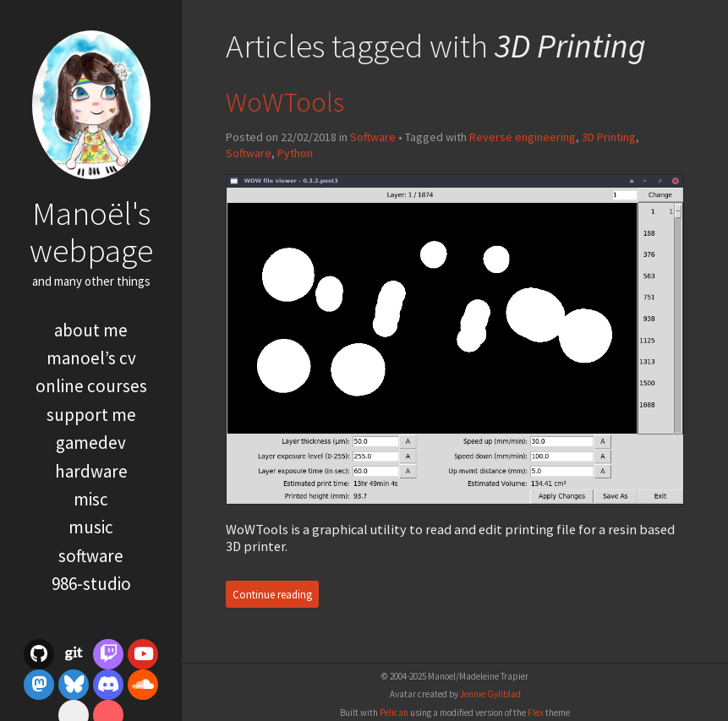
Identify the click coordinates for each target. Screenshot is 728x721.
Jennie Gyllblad (490, 694)
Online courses (91, 386)
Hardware (91, 471)
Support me (91, 415)
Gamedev (91, 442)
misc (91, 499)
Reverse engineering (523, 137)
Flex (536, 713)
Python (295, 153)
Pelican (394, 713)
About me (91, 330)
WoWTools (285, 102)
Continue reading (272, 594)
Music (91, 527)
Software (91, 556)
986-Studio (91, 584)
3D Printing (609, 137)
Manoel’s (91, 358)
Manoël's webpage (91, 231)
